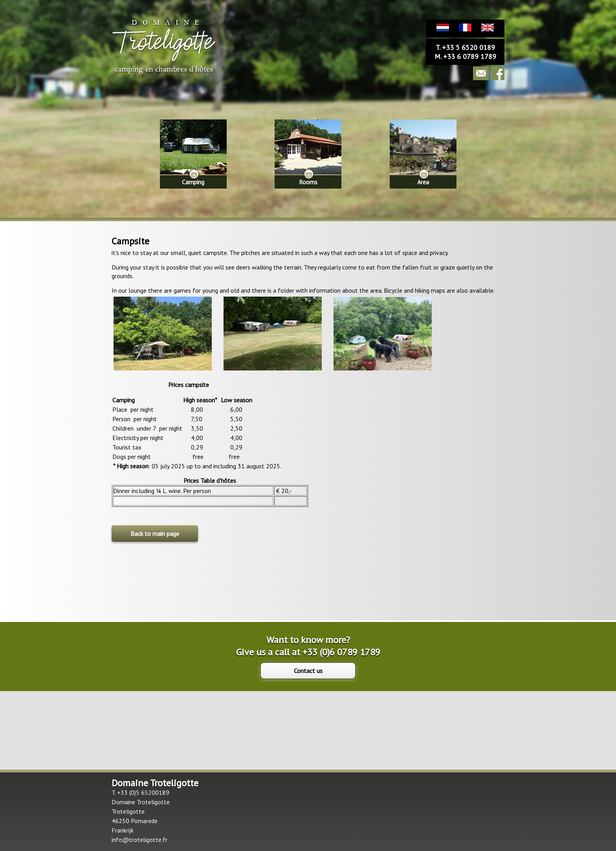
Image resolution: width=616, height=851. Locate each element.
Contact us (308, 671)
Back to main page (155, 534)
